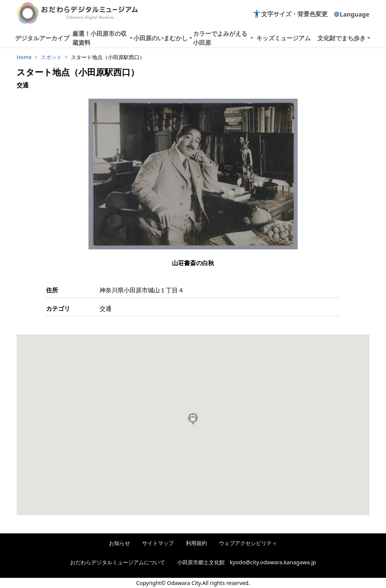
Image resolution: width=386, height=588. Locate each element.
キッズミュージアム (283, 38)
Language (352, 14)
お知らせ (119, 543)
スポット (51, 57)
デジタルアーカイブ (42, 38)
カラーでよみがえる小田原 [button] (220, 38)
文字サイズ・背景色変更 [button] (290, 14)
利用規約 (196, 543)
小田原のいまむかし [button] (161, 38)
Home (24, 57)
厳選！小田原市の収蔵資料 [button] (100, 38)
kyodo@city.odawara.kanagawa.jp (273, 562)
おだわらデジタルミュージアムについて (118, 562)
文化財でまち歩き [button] (342, 38)
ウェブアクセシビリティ (248, 543)
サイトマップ (158, 543)
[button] (193, 419)
